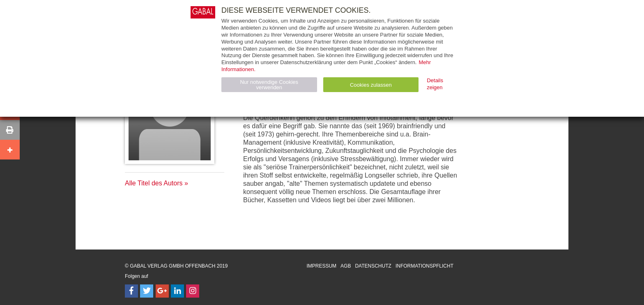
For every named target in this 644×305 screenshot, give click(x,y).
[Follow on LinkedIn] (177, 291)
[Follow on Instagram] (193, 291)
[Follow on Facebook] (131, 291)
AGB (346, 266)
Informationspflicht (424, 266)
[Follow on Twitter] (147, 291)
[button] (10, 130)
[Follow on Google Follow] (162, 291)
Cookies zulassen (371, 85)
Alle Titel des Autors (154, 183)
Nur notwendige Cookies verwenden (269, 85)
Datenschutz (373, 266)
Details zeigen (435, 84)
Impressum (321, 266)
